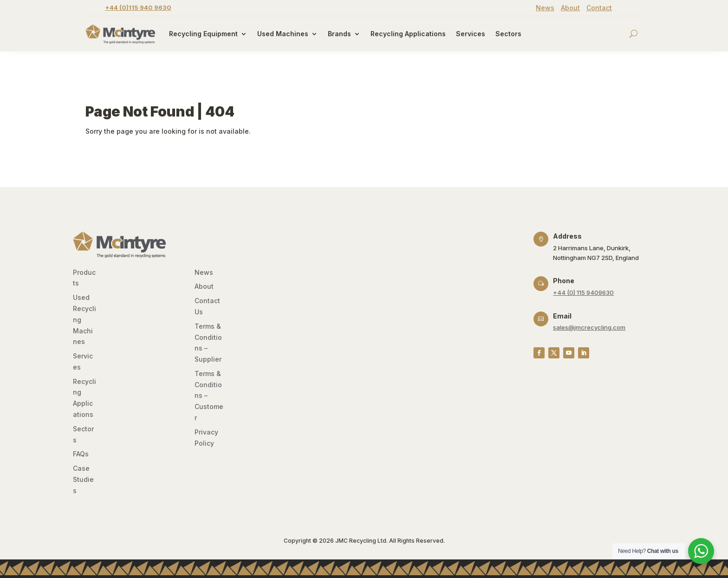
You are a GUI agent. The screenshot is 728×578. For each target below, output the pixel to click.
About (570, 8)
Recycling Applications (408, 34)
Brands (339, 34)
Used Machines (283, 34)
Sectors (508, 34)
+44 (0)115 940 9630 (138, 7)
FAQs (81, 454)
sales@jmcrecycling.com (589, 327)
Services (471, 34)
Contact (599, 8)
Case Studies (83, 479)
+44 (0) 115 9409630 (583, 292)
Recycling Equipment (203, 34)
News (545, 8)
